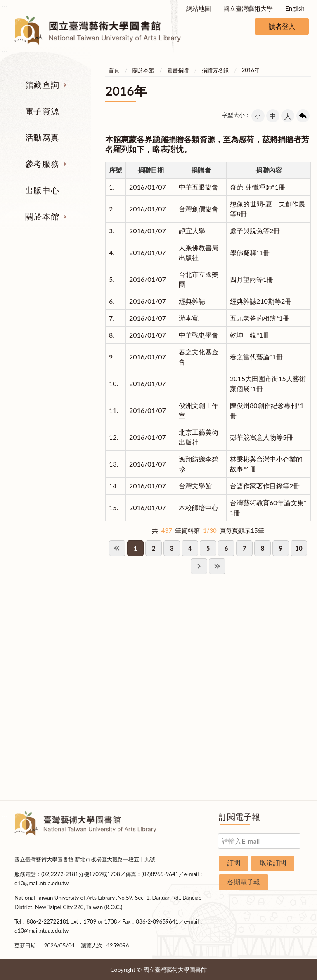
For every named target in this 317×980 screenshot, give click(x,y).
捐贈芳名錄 (215, 70)
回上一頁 (303, 116)
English (295, 8)
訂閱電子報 (239, 816)
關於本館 (42, 216)
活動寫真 (42, 137)
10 (299, 548)
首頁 (114, 70)
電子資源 (42, 111)
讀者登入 (282, 26)
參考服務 (42, 164)
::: (5, 7)
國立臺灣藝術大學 (248, 8)
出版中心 (42, 190)
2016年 (251, 70)
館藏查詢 (42, 84)
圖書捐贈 (178, 70)
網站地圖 (199, 8)
